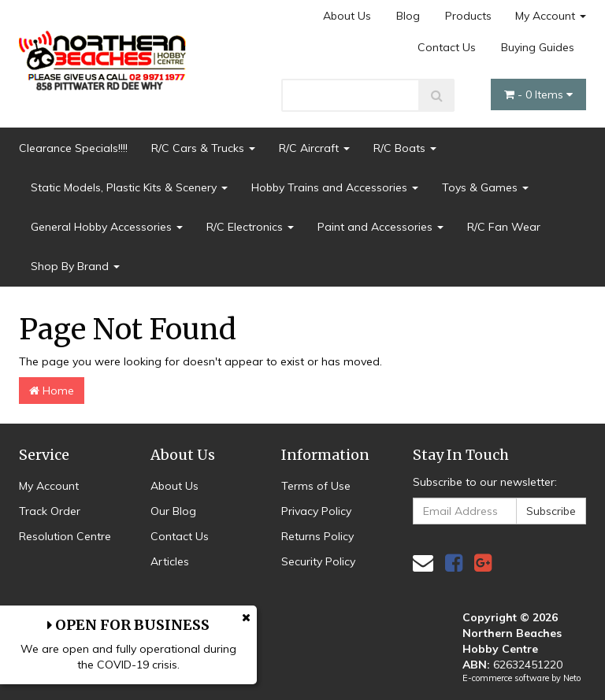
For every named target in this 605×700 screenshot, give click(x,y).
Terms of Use (316, 486)
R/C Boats (405, 148)
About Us (347, 16)
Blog (408, 16)
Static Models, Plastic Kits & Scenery (129, 187)
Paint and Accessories (380, 227)
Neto (572, 678)
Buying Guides (538, 47)
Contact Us (447, 47)
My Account (551, 16)
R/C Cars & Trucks (203, 148)
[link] (454, 563)
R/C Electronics (250, 227)
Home (52, 391)
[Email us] (423, 563)
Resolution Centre (65, 536)
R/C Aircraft (314, 148)
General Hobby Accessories (107, 227)
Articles (170, 561)
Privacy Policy (316, 511)
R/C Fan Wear (504, 227)
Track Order (50, 511)
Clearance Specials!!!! (73, 148)
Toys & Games (485, 187)
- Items (538, 94)
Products (468, 16)
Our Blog (173, 511)
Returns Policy (317, 536)
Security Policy (318, 561)
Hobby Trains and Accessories (335, 187)
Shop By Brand (75, 266)
